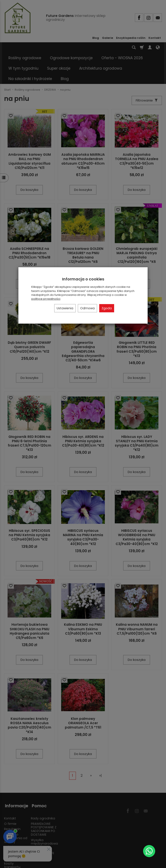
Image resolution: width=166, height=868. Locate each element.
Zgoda (107, 308)
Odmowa (87, 308)
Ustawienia (65, 308)
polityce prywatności (46, 299)
